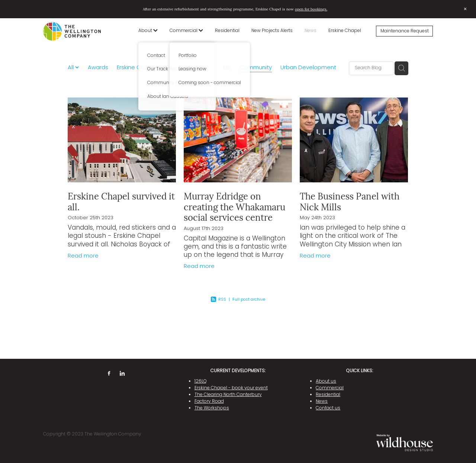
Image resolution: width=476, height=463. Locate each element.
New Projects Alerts (272, 31)
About (148, 31)
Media (206, 68)
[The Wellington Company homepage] (82, 31)
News (311, 31)
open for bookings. (311, 9)
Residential (227, 31)
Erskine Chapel (345, 31)
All (71, 68)
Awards (98, 68)
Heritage (177, 68)
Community (256, 68)
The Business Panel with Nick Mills (350, 201)
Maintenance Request (405, 31)
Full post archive (249, 300)
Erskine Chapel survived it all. (121, 201)
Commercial (186, 31)
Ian (227, 68)
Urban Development (308, 68)
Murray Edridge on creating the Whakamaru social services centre (234, 207)
